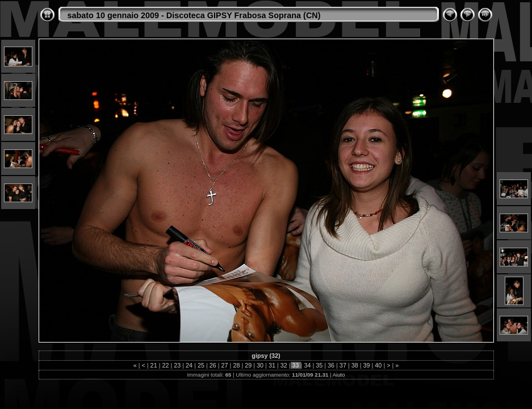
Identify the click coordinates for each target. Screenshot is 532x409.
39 (367, 365)
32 (284, 365)
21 (154, 365)
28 (236, 365)
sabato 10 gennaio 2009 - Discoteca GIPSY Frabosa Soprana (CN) (194, 15)
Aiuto (339, 375)
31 (272, 365)
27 (225, 365)
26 (213, 365)
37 (343, 365)
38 (355, 365)
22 (165, 365)
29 (248, 365)
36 (331, 365)
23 (177, 365)
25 (201, 365)
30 (260, 365)
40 (378, 365)
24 (189, 365)
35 (319, 365)
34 (307, 365)
